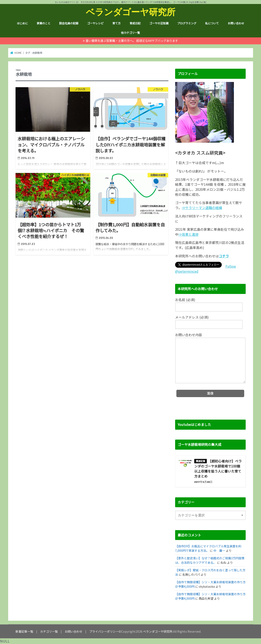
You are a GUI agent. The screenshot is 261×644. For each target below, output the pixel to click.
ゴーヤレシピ (95, 23)
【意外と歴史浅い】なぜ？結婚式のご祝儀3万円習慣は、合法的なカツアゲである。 (210, 560)
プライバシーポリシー (104, 631)
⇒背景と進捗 (189, 234)
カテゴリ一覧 (49, 631)
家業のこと (44, 23)
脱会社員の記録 (69, 23)
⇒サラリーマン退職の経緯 (202, 208)
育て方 (116, 23)
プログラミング (187, 23)
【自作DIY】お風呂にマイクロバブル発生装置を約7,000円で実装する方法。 (208, 548)
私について (212, 23)
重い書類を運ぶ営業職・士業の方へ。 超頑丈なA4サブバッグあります (132, 41)
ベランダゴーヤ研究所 (131, 12)
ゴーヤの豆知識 (159, 23)
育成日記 (135, 23)
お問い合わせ (236, 23)
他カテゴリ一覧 (130, 33)
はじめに (22, 23)
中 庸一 (219, 550)
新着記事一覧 (24, 631)
